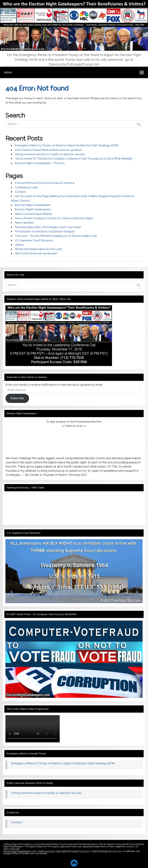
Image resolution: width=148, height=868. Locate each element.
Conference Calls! (26, 187)
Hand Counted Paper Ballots (33, 214)
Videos (19, 245)
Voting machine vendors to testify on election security (50, 154)
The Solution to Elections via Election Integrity (45, 232)
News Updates (24, 223)
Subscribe (17, 398)
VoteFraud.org (46, 851)
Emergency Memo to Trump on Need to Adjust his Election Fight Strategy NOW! (67, 145)
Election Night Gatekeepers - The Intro (40, 163)
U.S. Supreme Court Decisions (34, 240)
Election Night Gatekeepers (33, 205)
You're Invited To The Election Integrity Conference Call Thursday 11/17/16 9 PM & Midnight (74, 159)
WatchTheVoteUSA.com (105, 851)
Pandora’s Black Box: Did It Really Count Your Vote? (48, 227)
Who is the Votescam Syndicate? (36, 253)
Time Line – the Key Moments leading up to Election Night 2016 (56, 236)
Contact (20, 192)
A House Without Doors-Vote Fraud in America (45, 183)
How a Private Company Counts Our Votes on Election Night (54, 218)
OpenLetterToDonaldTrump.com (73, 851)
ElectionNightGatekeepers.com (20, 851)
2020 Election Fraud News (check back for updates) (48, 150)
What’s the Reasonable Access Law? (38, 249)
